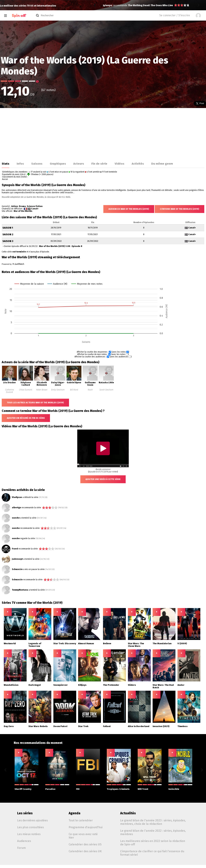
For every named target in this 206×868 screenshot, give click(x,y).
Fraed (15, 549)
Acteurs (79, 164)
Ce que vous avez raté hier (83, 836)
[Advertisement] (103, 134)
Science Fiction (35, 206)
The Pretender (111, 685)
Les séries (25, 813)
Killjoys (82, 685)
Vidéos (119, 164)
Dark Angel (35, 685)
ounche (16, 518)
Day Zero (9, 726)
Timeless (183, 726)
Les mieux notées (29, 834)
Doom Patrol (60, 726)
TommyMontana (20, 590)
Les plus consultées (30, 827)
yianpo (108, 5)
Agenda (75, 813)
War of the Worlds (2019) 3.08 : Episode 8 (61, 246)
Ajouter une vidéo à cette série (103, 479)
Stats (5, 164)
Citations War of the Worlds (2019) (179, 209)
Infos (20, 164)
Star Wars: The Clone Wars (136, 645)
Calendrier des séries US (85, 844)
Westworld (10, 643)
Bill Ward (74, 390)
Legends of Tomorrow (35, 645)
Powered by (13, 264)
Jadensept (17, 559)
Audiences (24, 841)
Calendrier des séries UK (85, 851)
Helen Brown (42, 390)
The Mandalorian (162, 643)
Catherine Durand (10, 391)
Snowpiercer (61, 685)
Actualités (128, 813)
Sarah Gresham (106, 390)
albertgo (16, 508)
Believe (107, 643)
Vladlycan (17, 497)
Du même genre (162, 164)
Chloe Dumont (26, 390)
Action (15, 206)
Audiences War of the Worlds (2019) (129, 209)
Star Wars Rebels (38, 726)
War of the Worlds (23, 211)
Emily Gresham (58, 390)
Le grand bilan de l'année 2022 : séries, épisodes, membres (153, 832)
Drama (22, 206)
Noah (90, 390)
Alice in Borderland (139, 726)
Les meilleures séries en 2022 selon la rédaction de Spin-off (153, 843)
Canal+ (35, 209)
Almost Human (86, 643)
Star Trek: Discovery (65, 643)
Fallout (107, 726)
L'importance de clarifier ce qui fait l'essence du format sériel (152, 853)
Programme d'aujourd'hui (86, 827)
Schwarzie (17, 569)
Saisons (37, 164)
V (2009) (182, 643)
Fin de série (99, 164)
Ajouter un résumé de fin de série (26, 418)
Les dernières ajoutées (32, 820)
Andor (181, 685)
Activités (138, 164)
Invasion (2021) (161, 726)
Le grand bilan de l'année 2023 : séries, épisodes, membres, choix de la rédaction (153, 822)
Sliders (132, 685)
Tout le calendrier (81, 820)
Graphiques (58, 164)
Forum (21, 848)
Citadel (132, 5)
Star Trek (83, 726)
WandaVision (11, 685)
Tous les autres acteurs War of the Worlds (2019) (35, 403)
